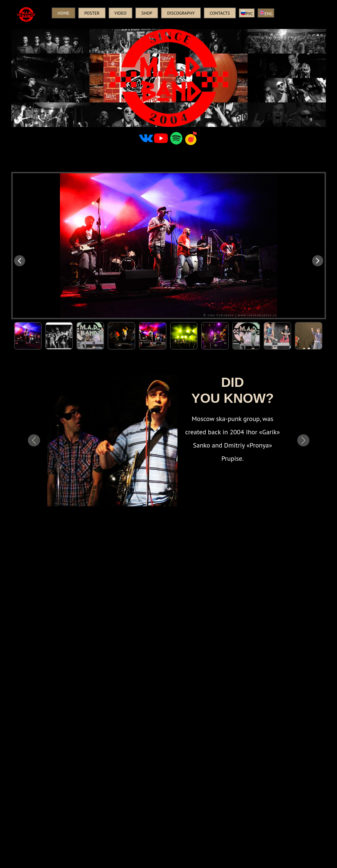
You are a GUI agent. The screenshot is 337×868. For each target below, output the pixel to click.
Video (121, 13)
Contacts (220, 13)
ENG (266, 13)
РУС (247, 13)
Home (64, 13)
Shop (147, 13)
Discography (181, 13)
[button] (20, 261)
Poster (92, 13)
